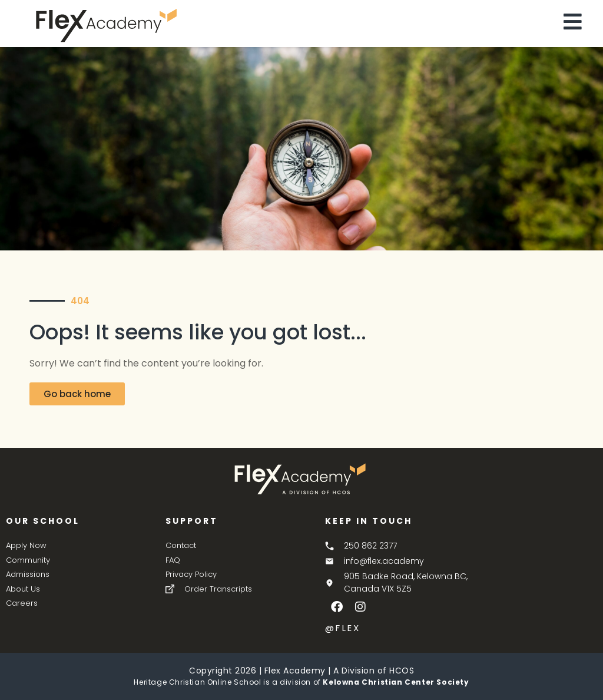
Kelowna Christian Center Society (396, 682)
